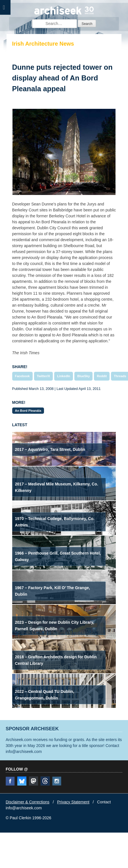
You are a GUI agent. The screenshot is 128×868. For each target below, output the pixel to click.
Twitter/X (43, 376)
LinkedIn (64, 376)
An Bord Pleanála (28, 411)
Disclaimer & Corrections (28, 802)
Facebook (22, 376)
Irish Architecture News (43, 44)
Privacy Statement (73, 802)
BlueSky (83, 376)
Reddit (102, 376)
